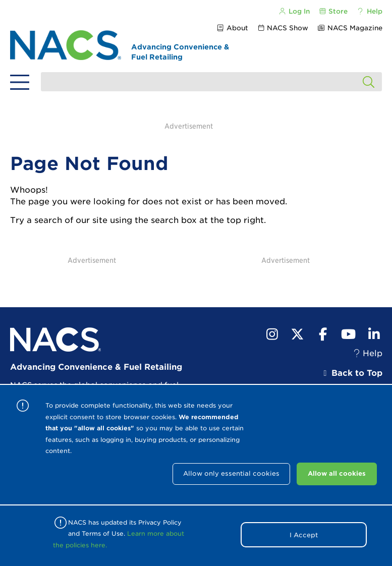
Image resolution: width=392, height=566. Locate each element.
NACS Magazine (349, 28)
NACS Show (283, 28)
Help (369, 11)
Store (333, 11)
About (232, 28)
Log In (294, 11)
